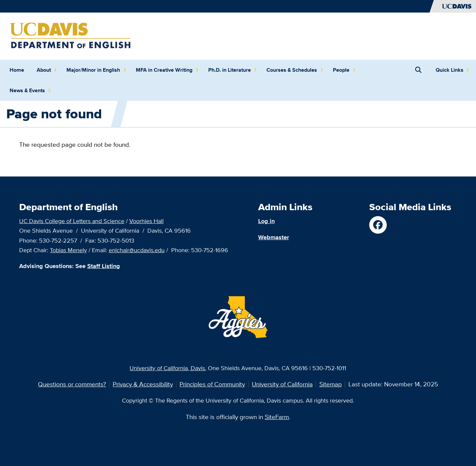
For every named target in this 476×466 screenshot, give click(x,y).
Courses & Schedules (295, 70)
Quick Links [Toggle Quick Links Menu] (450, 70)
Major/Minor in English (96, 70)
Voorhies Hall (146, 221)
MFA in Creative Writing (167, 70)
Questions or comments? (72, 384)
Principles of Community (212, 384)
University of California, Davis (167, 368)
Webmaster (274, 237)
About (47, 70)
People (344, 70)
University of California (282, 384)
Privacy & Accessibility (143, 384)
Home (17, 70)
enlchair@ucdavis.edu (137, 250)
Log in (266, 221)
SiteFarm (277, 417)
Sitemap (331, 384)
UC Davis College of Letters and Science (72, 221)
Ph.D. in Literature (233, 70)
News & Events (30, 91)
